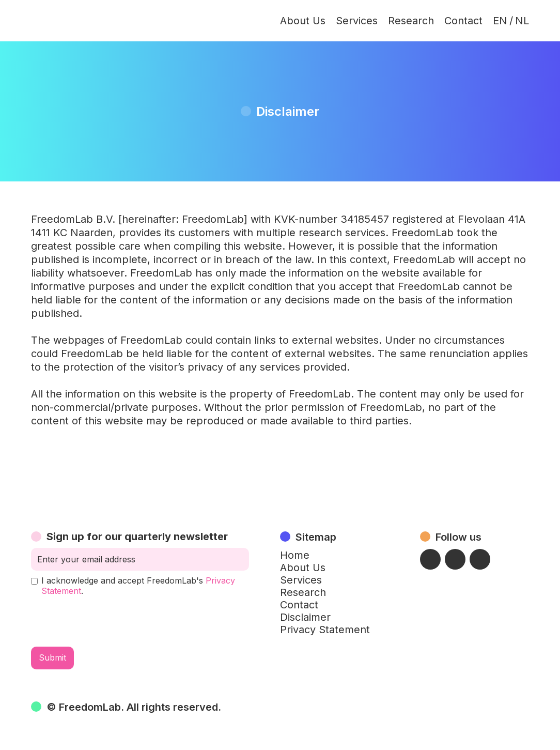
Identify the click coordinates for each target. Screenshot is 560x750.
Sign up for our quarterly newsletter (137, 537)
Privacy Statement (325, 630)
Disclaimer (305, 617)
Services (357, 21)
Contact (463, 21)
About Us (303, 21)
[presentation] (110, 621)
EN (500, 21)
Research (411, 21)
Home (295, 555)
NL (522, 21)
